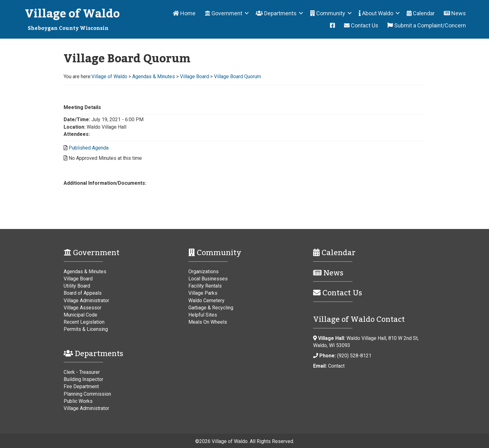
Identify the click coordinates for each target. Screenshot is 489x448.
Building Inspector (83, 379)
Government (223, 13)
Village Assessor (82, 308)
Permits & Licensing (86, 329)
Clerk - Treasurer (82, 372)
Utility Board (77, 286)
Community (328, 13)
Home (184, 13)
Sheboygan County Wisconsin (68, 28)
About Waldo (376, 13)
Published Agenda (89, 148)
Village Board (78, 279)
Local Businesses (208, 279)
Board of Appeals (83, 293)
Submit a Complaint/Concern (427, 25)
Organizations (203, 272)
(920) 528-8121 (354, 356)
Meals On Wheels (208, 322)
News (455, 13)
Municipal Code (80, 315)
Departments (276, 13)
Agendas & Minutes (85, 272)
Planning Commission (87, 394)
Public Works (78, 401)
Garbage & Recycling (211, 308)
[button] (247, 13)
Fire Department (81, 386)
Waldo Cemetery (206, 300)
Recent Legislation (84, 322)
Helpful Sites (203, 315)
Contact (336, 366)
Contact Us (361, 25)
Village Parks (203, 293)
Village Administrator (86, 300)
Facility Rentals (205, 286)
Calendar (421, 13)
